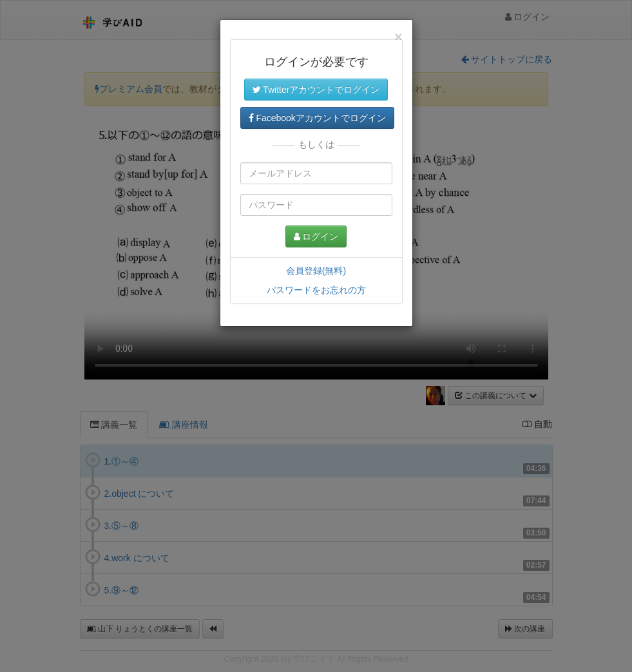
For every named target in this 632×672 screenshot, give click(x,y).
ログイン (316, 236)
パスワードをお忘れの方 (316, 290)
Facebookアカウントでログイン (317, 118)
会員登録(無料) (316, 271)
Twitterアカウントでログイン (316, 90)
